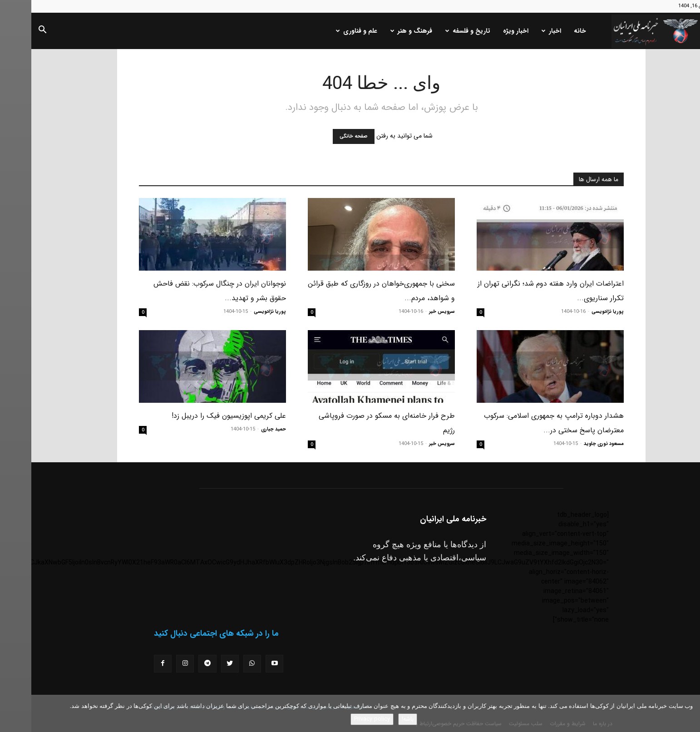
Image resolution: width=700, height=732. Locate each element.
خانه (549, 31)
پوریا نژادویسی (576, 312)
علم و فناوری (325, 31)
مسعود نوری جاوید (572, 444)
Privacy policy (341, 719)
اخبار (520, 31)
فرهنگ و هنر (380, 31)
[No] (689, 713)
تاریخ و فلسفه (436, 31)
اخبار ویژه (484, 31)
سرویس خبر (411, 312)
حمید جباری (242, 429)
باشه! (376, 719)
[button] (11, 31)
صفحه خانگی (322, 136)
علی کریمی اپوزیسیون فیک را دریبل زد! (197, 416)
